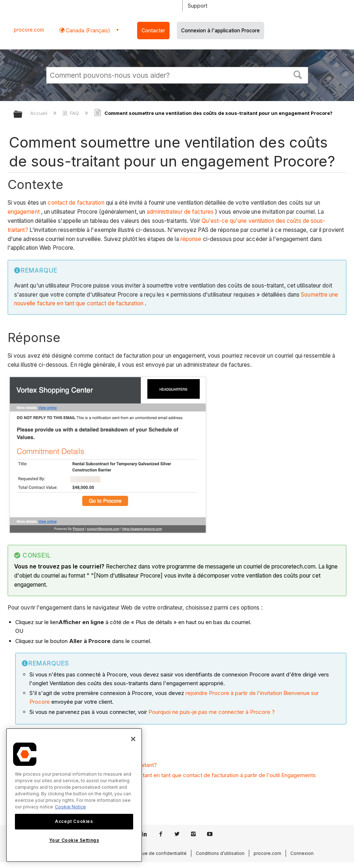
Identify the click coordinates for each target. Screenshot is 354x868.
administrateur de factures (180, 212)
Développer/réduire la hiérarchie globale (23, 115)
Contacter (153, 31)
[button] (298, 74)
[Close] (133, 739)
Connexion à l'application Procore (220, 31)
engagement (24, 212)
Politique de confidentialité (158, 853)
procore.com (29, 30)
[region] (74, 795)
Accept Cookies (74, 821)
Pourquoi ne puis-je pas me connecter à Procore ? (212, 712)
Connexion (302, 853)
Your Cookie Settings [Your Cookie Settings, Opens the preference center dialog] (74, 840)
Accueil (39, 113)
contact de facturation (76, 203)
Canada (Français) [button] (87, 30)
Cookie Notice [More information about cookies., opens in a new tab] (70, 807)
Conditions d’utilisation (220, 853)
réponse (191, 239)
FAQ (71, 113)
